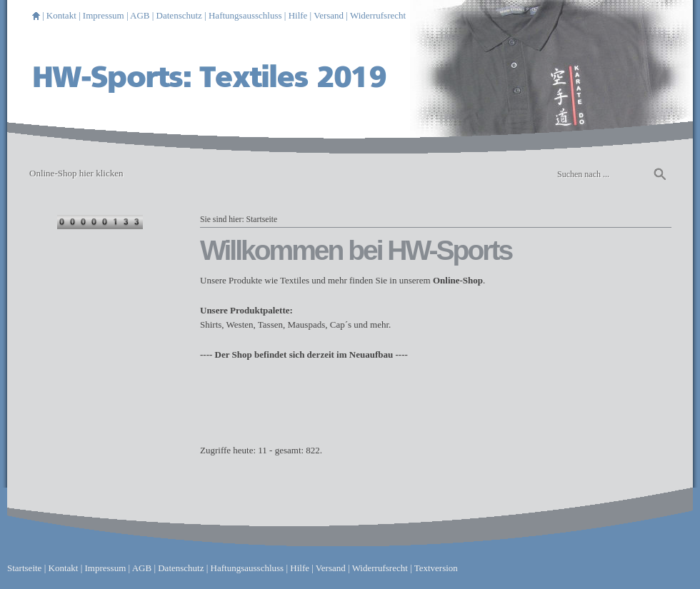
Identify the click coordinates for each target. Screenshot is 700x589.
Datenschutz (179, 15)
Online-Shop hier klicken (76, 173)
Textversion (436, 568)
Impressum (104, 15)
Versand (329, 15)
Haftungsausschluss (245, 15)
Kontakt (61, 15)
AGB (140, 15)
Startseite (262, 220)
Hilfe (298, 15)
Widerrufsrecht (378, 15)
